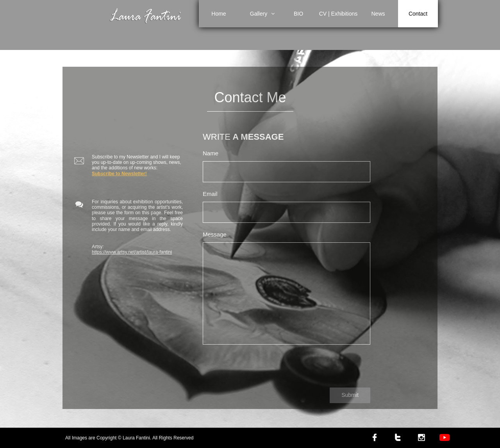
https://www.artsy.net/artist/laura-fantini (132, 252)
